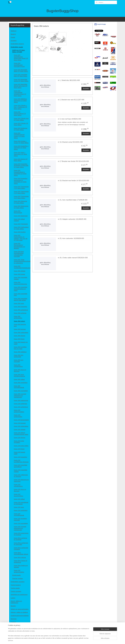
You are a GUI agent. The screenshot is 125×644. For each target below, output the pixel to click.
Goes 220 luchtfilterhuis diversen (21, 461)
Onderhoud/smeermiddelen (20, 616)
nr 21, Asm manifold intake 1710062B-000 (73, 200)
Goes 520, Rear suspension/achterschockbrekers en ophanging (22, 261)
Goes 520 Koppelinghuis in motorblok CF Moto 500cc (20, 173)
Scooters (14, 41)
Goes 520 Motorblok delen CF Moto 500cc (21, 71)
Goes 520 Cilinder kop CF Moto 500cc (21, 119)
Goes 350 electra (19, 336)
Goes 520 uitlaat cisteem (19, 220)
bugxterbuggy (100, 24)
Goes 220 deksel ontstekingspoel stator (21, 434)
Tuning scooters (16, 591)
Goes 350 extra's (19, 321)
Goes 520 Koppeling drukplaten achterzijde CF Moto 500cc (21, 166)
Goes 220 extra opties (21, 446)
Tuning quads (15, 588)
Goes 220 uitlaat (19, 499)
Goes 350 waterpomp (21, 400)
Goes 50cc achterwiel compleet (21, 549)
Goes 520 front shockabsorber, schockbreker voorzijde (19, 254)
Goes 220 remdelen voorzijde (20, 519)
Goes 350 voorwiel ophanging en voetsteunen (20, 396)
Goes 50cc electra (20, 557)
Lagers (13, 598)
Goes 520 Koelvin (20, 232)
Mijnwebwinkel (83, 640)
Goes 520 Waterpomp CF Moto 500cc (21, 207)
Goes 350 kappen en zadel (21, 343)
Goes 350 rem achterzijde (19, 356)
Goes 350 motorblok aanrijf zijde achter (21, 299)
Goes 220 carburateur (21, 426)
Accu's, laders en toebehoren (16, 602)
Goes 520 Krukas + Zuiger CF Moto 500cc (21, 142)
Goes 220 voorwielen (21, 523)
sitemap (58, 640)
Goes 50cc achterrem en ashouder (21, 544)
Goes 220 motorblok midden (21, 471)
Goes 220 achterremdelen (19, 411)
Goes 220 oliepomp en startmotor (21, 480)
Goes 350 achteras (20, 313)
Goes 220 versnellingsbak (19, 515)
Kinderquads (16, 575)
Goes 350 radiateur (20, 352)
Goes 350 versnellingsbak (19, 387)
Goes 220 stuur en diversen (20, 490)
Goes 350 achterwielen (18, 317)
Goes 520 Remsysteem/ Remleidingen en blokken (19, 246)
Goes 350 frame (19, 339)
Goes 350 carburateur (21, 332)
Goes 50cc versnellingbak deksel (21, 553)
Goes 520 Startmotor (21, 216)
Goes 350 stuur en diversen (20, 371)
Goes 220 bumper (20, 423)
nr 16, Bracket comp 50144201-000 (70, 142)
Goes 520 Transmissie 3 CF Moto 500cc (21, 197)
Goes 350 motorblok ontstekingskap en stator (21, 289)
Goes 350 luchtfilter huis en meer (20, 348)
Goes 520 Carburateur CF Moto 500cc (21, 228)
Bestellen (86, 88)
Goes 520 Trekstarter (21, 224)
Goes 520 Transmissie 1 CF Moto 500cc (21, 187)
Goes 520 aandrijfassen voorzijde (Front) (19, 65)
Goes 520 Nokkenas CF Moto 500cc (21, 129)
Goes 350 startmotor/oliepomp (20, 283)
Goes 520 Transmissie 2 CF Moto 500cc (21, 192)
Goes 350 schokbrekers (18, 366)
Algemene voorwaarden (19, 628)
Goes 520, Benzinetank (18, 212)
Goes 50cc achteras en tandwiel (20, 539)
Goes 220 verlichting (21, 510)
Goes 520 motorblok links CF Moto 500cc (21, 75)
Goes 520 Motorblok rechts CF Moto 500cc (21, 80)
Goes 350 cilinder (20, 271)
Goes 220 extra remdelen (19, 442)
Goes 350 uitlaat (19, 379)
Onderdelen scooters (18, 582)
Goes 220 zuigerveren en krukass (21, 534)
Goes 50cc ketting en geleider (21, 566)
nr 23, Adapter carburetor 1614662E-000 (72, 219)
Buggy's (13, 34)
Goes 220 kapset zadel (19, 453)
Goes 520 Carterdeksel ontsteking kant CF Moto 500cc (20, 93)
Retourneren (15, 632)
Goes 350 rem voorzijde (19, 361)
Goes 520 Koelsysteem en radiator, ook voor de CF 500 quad (21, 238)
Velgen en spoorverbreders (20, 609)
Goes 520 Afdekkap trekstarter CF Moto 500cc (20, 101)
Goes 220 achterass (20, 404)
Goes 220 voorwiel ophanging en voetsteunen (20, 528)
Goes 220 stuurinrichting (18, 495)
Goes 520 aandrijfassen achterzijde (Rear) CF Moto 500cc (21, 58)
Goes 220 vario (19, 507)
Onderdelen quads (17, 47)
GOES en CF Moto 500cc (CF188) (19, 51)
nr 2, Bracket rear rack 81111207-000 (71, 100)
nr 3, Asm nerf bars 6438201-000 (69, 119)
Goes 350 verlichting (21, 383)
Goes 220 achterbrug (21, 407)
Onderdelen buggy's (17, 44)
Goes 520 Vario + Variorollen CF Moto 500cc (20, 154)
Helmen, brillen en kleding (19, 612)
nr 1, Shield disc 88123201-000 (69, 80)
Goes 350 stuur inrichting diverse (19, 375)
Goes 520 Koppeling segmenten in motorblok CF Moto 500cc (21, 181)
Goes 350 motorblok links (21, 295)
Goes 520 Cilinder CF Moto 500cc (21, 124)
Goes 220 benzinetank (21, 420)
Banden (13, 606)
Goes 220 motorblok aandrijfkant (21, 466)
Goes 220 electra (19, 438)
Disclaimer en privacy (18, 625)
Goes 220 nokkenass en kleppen (21, 476)
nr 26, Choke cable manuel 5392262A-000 (73, 258)
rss (61, 640)
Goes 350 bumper (20, 329)
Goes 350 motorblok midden (21, 278)
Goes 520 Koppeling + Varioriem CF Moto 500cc (21, 148)
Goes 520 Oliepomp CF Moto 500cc (20, 202)
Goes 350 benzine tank (20, 325)
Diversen (14, 619)
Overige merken (18, 578)
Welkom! (14, 31)
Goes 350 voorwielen (21, 391)
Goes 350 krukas (19, 274)
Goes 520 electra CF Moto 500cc (21, 160)
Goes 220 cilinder (20, 430)
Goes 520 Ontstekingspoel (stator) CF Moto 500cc (19, 135)
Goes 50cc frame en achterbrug (21, 561)
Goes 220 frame (19, 449)
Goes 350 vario (19, 303)
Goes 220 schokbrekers (18, 485)
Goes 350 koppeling (20, 307)
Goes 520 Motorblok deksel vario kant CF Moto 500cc (21, 86)
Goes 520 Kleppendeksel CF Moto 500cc (20, 114)
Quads (13, 37)
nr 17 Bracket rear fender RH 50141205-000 (73, 161)
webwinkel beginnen (68, 640)
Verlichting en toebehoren (19, 595)
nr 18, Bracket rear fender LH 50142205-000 (73, 181)
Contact (13, 622)
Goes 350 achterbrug (21, 310)
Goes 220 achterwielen (18, 416)
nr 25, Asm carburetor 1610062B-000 (71, 238)
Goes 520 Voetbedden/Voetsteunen (22, 267)
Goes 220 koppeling (20, 457)
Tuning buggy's (16, 585)
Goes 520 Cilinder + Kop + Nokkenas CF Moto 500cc (21, 107)
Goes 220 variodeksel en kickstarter (21, 503)
